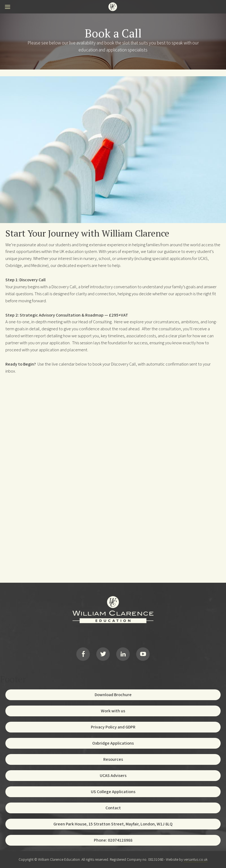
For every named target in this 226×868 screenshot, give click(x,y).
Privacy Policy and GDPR (113, 727)
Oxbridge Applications (113, 743)
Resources (113, 759)
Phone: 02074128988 (113, 840)
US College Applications (113, 792)
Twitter (103, 654)
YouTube (143, 654)
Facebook (83, 654)
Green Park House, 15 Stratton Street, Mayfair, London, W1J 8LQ (113, 824)
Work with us (113, 711)
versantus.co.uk (196, 859)
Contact (113, 808)
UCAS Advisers (113, 775)
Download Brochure (113, 695)
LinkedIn (123, 654)
